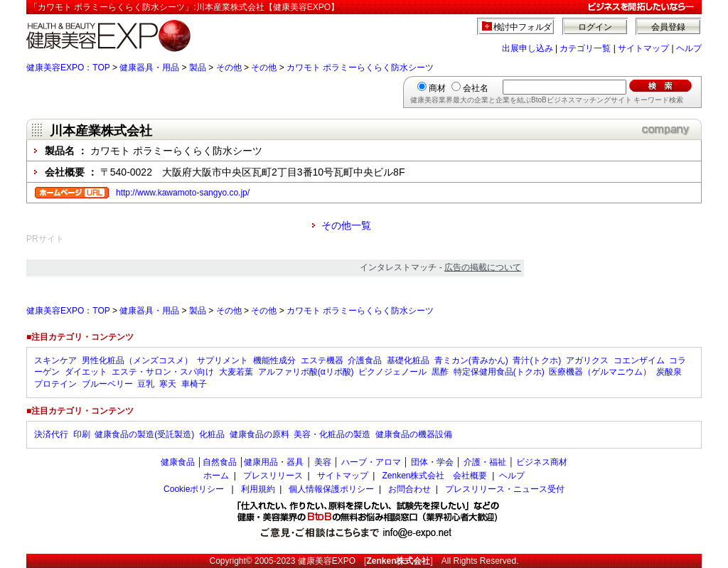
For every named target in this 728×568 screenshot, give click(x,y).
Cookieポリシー (194, 489)
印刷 (82, 434)
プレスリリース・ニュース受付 (505, 489)
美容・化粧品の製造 (332, 434)
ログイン (595, 27)
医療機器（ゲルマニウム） (600, 372)
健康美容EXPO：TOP (68, 68)
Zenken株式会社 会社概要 (434, 476)
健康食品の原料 (259, 434)
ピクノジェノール (392, 372)
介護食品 (365, 360)
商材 (437, 88)
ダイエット (86, 372)
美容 (323, 462)
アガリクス (587, 360)
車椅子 (194, 384)
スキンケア (55, 360)
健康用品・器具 (274, 462)
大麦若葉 (236, 372)
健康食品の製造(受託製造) (144, 434)
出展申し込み (528, 48)
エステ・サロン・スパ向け (163, 372)
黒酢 (440, 372)
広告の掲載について (483, 267)
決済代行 (51, 434)
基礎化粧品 (408, 360)
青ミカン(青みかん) (471, 360)
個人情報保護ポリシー (331, 489)
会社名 (476, 88)
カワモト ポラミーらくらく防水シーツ (360, 68)
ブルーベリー (107, 384)
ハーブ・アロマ (371, 462)
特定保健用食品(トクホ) (499, 372)
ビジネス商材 (542, 462)
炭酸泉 (669, 372)
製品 (198, 68)
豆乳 (146, 384)
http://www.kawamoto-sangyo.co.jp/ (183, 193)
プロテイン (55, 384)
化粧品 (212, 434)
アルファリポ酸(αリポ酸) (306, 372)
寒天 (168, 384)
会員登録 (668, 27)
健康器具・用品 (149, 68)
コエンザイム (639, 360)
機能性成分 (274, 360)
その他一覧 (346, 225)
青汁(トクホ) (537, 360)
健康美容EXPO (327, 561)
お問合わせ (409, 489)
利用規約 (258, 489)
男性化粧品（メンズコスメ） (137, 360)
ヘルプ (689, 48)
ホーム (216, 476)
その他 (229, 68)
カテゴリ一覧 (585, 48)
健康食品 (178, 462)
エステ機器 (322, 360)
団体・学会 (432, 462)
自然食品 (220, 462)
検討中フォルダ (523, 27)
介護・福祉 (485, 462)
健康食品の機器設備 (414, 434)
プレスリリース (273, 476)
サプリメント (223, 360)
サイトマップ (643, 48)
